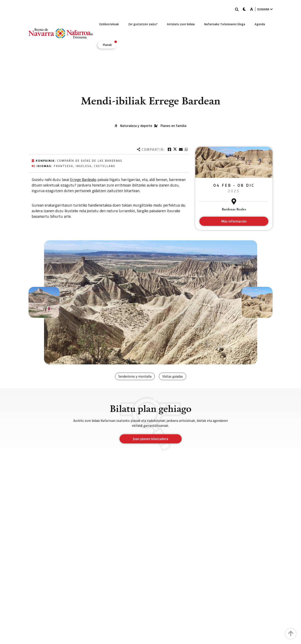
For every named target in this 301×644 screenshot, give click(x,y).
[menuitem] (109, 24)
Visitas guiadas (173, 376)
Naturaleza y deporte (136, 126)
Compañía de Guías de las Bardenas (90, 160)
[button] (44, 302)
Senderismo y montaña (135, 376)
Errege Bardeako (83, 179)
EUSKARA (265, 9)
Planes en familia (173, 126)
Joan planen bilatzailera (150, 439)
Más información (234, 221)
